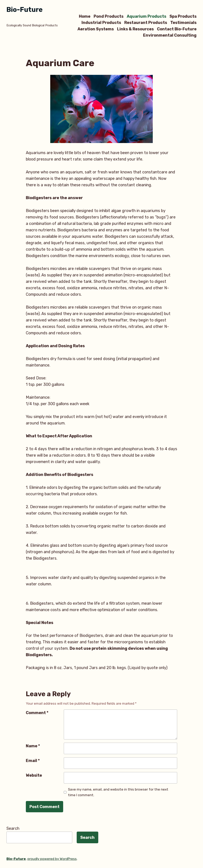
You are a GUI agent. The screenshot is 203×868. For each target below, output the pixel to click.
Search (13, 828)
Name (33, 746)
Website (34, 775)
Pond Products (109, 16)
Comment (37, 713)
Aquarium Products (146, 16)
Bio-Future (25, 10)
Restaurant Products (146, 23)
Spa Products (183, 16)
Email (33, 761)
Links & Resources (135, 29)
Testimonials (183, 23)
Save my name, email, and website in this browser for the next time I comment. (118, 792)
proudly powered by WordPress (52, 859)
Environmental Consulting (170, 35)
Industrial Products (101, 23)
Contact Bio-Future (177, 29)
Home (85, 16)
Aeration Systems (96, 29)
